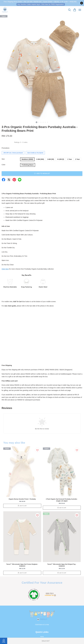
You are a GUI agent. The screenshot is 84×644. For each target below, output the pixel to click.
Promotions (6, 148)
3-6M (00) (51, 159)
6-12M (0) (61, 159)
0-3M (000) (40, 159)
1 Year (70, 159)
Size (3, 159)
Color (3, 165)
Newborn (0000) (27, 159)
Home (42, 637)
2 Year (77, 159)
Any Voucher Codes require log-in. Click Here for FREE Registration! (41, 4)
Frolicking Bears (28, 165)
